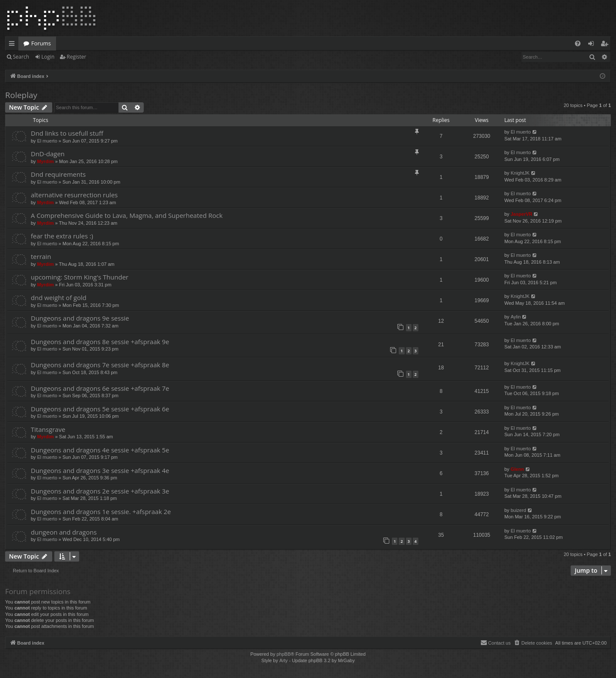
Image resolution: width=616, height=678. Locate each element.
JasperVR (522, 214)
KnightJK (520, 173)
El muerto (47, 141)
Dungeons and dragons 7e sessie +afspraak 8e (100, 365)
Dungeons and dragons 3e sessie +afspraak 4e (100, 470)
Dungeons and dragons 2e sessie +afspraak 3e (100, 491)
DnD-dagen (48, 154)
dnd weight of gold (59, 297)
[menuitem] (578, 43)
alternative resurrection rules (74, 195)
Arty (284, 660)
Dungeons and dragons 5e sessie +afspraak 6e (100, 409)
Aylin (516, 317)
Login (48, 57)
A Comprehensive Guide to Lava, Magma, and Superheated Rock (127, 215)
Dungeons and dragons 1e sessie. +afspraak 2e (101, 511)
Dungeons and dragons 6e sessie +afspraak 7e (100, 388)
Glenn (517, 469)
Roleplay (21, 95)
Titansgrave (48, 429)
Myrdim (46, 161)
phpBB (283, 654)
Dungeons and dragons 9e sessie (80, 318)
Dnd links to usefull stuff (67, 133)
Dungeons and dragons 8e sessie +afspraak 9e (100, 342)
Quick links (13, 45)
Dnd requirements (58, 174)
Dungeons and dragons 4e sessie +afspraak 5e (100, 450)
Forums (41, 43)
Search (21, 57)
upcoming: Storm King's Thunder (80, 277)
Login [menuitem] (593, 45)
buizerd (518, 510)
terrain (41, 256)
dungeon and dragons (64, 532)
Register (76, 57)
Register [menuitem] (606, 45)
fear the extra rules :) (62, 236)
